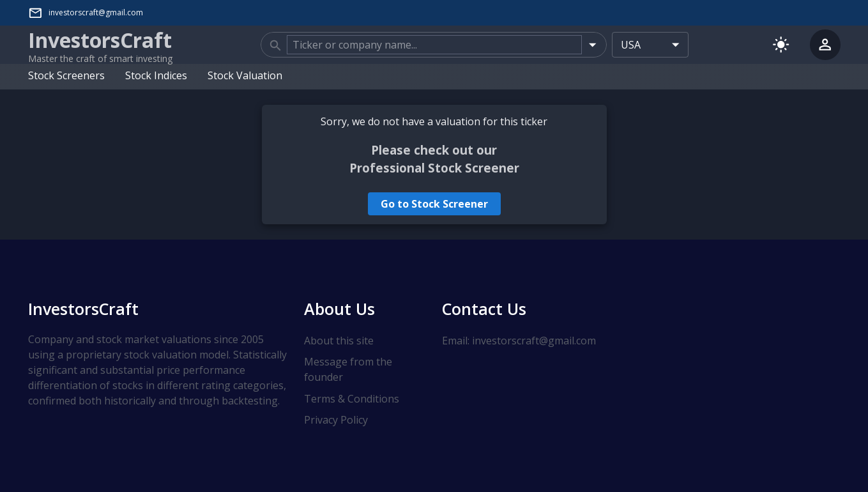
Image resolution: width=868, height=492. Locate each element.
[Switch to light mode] (781, 44)
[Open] (592, 44)
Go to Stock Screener (434, 204)
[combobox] (434, 45)
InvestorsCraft (83, 309)
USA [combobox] (631, 45)
